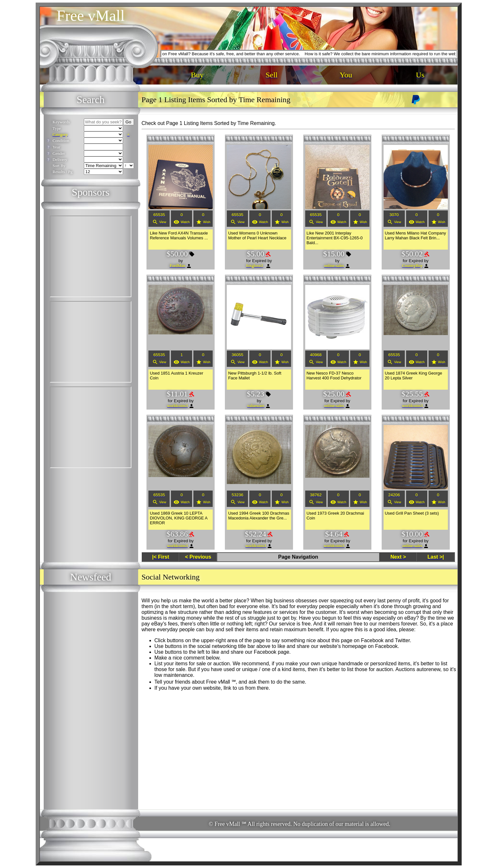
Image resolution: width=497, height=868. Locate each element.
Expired (259, 261)
